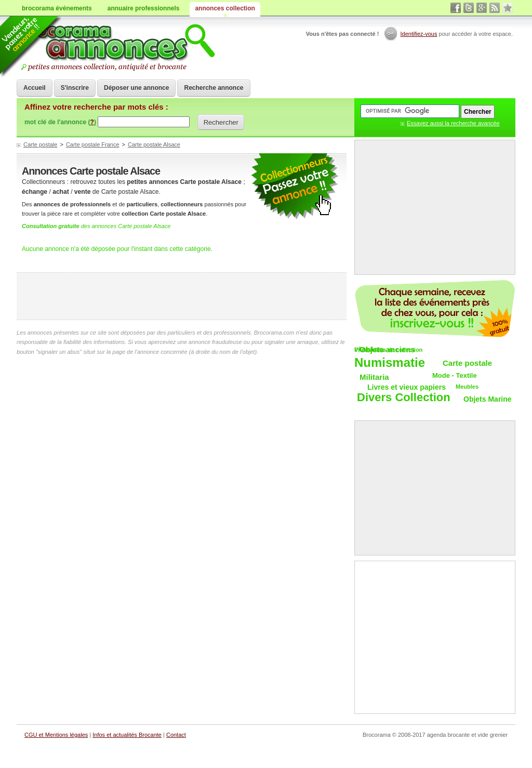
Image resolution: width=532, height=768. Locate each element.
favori (508, 8)
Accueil (35, 88)
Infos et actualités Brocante (127, 735)
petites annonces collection (295, 187)
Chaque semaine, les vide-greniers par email (435, 309)
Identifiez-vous (419, 34)
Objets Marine (488, 399)
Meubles (467, 387)
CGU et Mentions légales (56, 735)
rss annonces (495, 8)
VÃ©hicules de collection (389, 350)
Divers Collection (404, 398)
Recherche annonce (214, 88)
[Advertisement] (182, 296)
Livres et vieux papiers (407, 387)
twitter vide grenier (469, 8)
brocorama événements (57, 8)
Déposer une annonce (136, 88)
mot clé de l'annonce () (60, 122)
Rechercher (221, 122)
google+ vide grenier (482, 8)
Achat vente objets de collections (116, 47)
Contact (176, 735)
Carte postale (40, 144)
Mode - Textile (455, 375)
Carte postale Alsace (154, 144)
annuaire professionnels (144, 8)
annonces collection (225, 8)
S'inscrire (75, 88)
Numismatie (390, 363)
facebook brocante (456, 8)
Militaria (374, 377)
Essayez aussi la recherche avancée (453, 123)
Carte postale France (93, 144)
